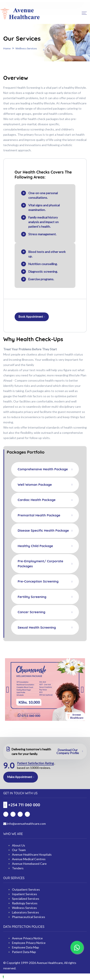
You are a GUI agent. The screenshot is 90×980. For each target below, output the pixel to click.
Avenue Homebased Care (29, 864)
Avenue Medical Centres (29, 859)
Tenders (18, 868)
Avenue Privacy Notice (27, 938)
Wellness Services (24, 908)
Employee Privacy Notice (29, 943)
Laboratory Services (25, 912)
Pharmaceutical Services (29, 917)
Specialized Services (26, 899)
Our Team (19, 850)
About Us (19, 845)
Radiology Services (25, 903)
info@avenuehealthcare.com (25, 824)
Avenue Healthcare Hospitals (32, 854)
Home (7, 48)
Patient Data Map (24, 952)
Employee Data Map (25, 947)
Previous (8, 690)
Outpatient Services (26, 889)
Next (82, 690)
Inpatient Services (25, 894)
